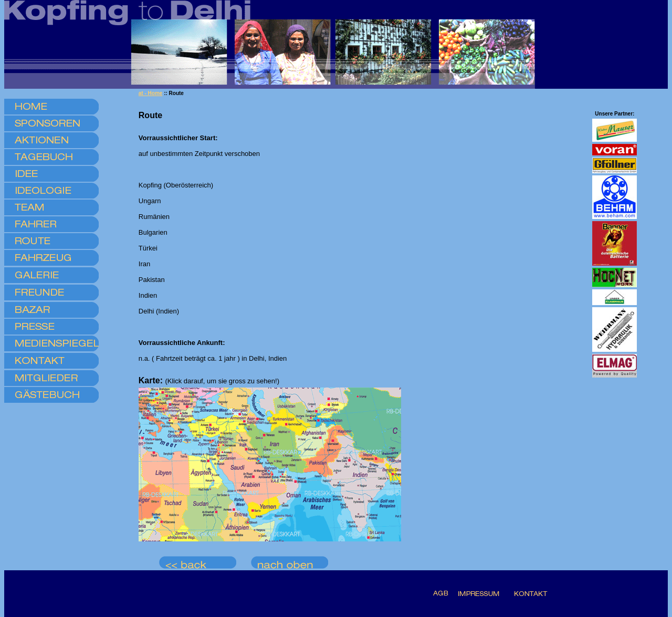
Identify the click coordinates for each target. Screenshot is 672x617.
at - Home (151, 93)
